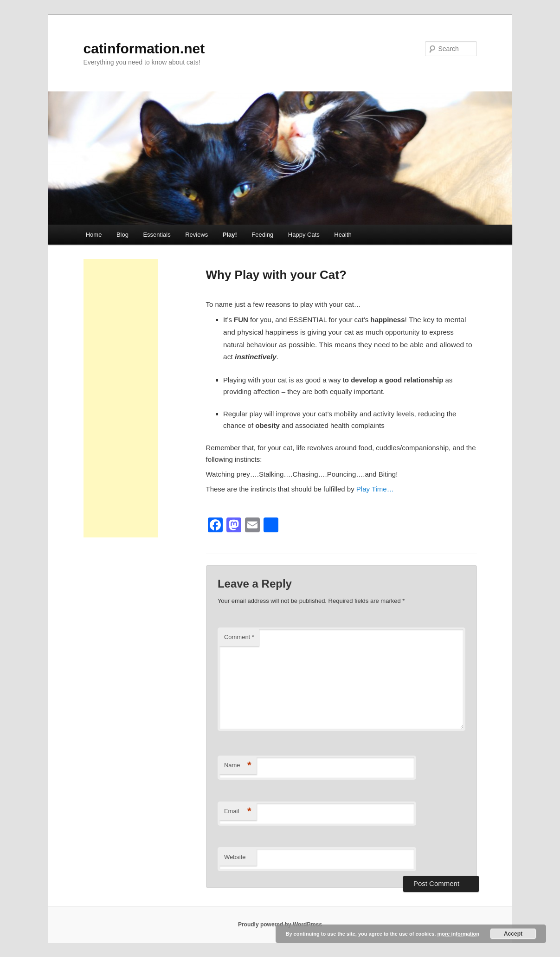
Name (238, 766)
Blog (122, 235)
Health (343, 235)
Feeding (262, 235)
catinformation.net (144, 48)
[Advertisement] (121, 398)
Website (235, 857)
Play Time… (375, 489)
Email (238, 812)
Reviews (196, 235)
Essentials (157, 235)
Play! (230, 235)
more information (458, 934)
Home (94, 235)
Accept (513, 934)
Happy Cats (304, 235)
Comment (239, 637)
